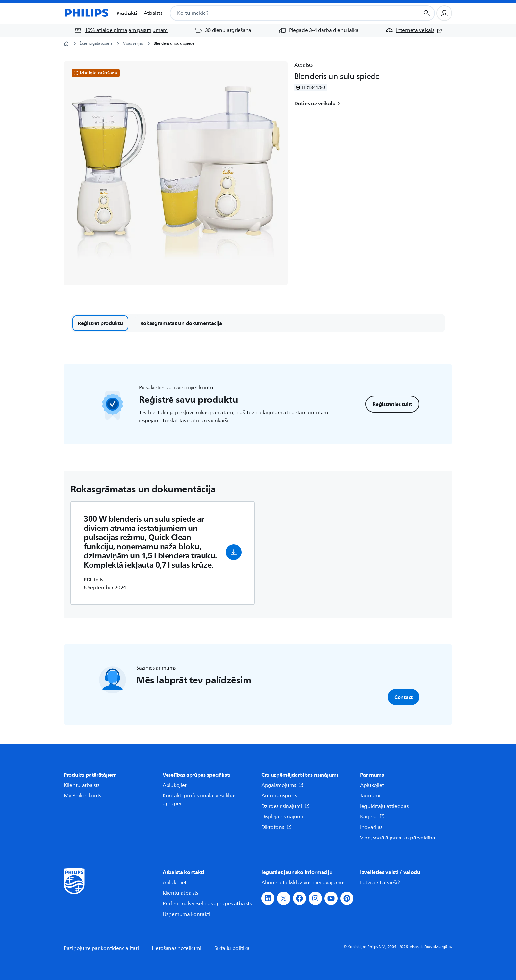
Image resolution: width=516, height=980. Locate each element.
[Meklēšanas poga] (427, 13)
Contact (403, 697)
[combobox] (287, 13)
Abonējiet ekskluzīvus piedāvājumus (303, 883)
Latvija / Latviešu (381, 883)
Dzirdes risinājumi (285, 806)
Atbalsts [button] (153, 13)
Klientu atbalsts (82, 785)
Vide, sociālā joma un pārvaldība (398, 838)
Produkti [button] (127, 13)
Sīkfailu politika (232, 948)
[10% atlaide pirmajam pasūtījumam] (121, 30)
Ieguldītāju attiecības (384, 806)
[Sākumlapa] (86, 13)
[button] (234, 552)
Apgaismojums (282, 785)
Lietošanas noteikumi (176, 948)
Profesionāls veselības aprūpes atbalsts (207, 904)
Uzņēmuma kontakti (186, 914)
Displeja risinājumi (282, 817)
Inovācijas (371, 827)
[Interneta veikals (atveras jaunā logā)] (414, 30)
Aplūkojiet (175, 785)
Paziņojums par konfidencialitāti (101, 948)
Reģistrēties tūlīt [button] (392, 404)
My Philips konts (82, 796)
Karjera (372, 817)
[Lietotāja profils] (444, 13)
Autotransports (279, 796)
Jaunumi (370, 796)
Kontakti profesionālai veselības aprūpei (199, 800)
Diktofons (276, 827)
